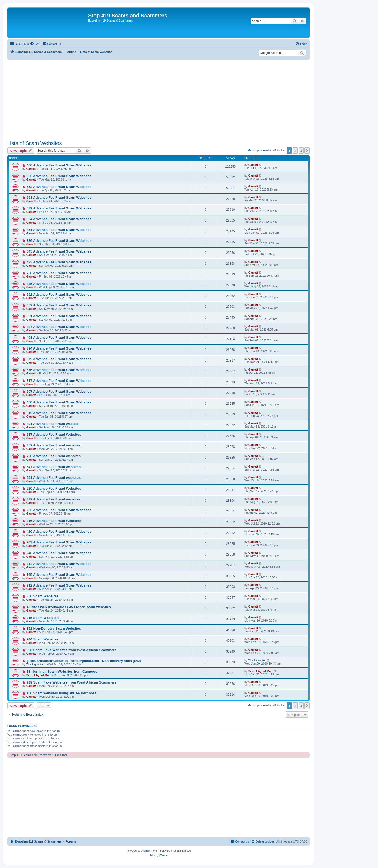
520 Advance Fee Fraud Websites (54, 488)
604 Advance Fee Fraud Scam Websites (59, 219)
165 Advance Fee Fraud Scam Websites (59, 575)
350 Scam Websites (43, 596)
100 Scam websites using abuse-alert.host (61, 693)
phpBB (145, 851)
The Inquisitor (35, 664)
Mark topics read (258, 150)
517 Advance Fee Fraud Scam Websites (59, 381)
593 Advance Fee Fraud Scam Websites (59, 197)
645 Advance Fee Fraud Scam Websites (59, 251)
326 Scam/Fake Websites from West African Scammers (72, 650)
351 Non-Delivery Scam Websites (54, 628)
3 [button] (301, 151)
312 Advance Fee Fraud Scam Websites (59, 413)
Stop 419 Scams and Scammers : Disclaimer (39, 755)
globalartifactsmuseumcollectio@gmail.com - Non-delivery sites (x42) (84, 661)
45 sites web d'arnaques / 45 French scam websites (69, 607)
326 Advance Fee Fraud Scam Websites (59, 241)
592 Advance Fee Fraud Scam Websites (59, 294)
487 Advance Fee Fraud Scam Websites (59, 327)
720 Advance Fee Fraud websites (54, 456)
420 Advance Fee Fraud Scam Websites (59, 531)
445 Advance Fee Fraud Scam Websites (59, 284)
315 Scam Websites (43, 618)
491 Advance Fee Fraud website (53, 424)
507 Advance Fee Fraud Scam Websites (59, 391)
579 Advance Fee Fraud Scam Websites (59, 359)
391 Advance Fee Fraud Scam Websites (59, 316)
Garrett (31, 169)
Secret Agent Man (38, 675)
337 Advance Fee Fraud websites (54, 499)
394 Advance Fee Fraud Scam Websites (59, 348)
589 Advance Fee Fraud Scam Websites (59, 208)
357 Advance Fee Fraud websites (54, 445)
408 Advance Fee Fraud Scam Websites (59, 338)
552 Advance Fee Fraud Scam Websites (59, 187)
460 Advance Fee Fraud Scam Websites (59, 165)
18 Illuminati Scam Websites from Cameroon (63, 672)
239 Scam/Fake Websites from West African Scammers (72, 682)
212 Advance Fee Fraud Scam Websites (59, 585)
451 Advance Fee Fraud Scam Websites (59, 230)
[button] (307, 151)
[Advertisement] (159, 99)
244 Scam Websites (43, 639)
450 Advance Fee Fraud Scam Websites (59, 402)
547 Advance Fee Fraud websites (54, 467)
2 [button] (295, 151)
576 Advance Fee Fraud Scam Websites (59, 370)
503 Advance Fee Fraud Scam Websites (59, 176)
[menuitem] (35, 44)
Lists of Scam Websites (35, 143)
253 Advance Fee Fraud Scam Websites (59, 510)
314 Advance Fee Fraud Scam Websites (59, 564)
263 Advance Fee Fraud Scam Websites (59, 542)
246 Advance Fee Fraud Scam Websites (59, 553)
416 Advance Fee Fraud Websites (54, 521)
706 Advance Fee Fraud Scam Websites (59, 273)
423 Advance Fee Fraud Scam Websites (59, 262)
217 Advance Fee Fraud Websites (54, 435)
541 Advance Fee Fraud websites (54, 478)
